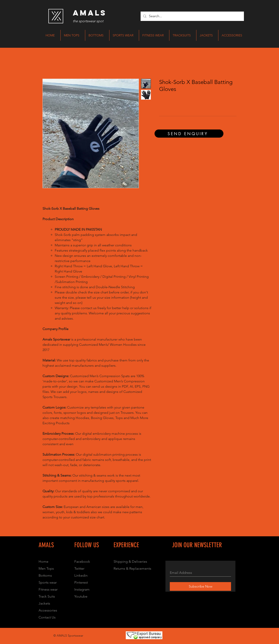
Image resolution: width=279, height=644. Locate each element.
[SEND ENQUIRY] (189, 134)
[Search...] (192, 16)
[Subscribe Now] (200, 586)
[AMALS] (90, 13)
